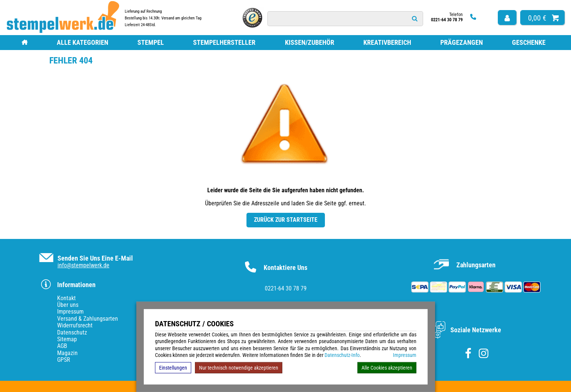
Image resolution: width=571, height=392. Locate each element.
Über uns (68, 305)
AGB (62, 346)
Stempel (151, 42)
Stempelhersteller (224, 42)
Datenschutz (72, 332)
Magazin (67, 353)
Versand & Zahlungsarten (88, 319)
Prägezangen (462, 42)
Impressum (405, 355)
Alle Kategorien (83, 42)
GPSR (64, 360)
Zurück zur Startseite (286, 220)
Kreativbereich (387, 42)
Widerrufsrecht (75, 325)
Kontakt (66, 298)
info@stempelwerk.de (83, 265)
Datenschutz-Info (342, 355)
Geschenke (529, 42)
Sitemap (67, 339)
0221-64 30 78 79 (286, 288)
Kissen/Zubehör (310, 42)
